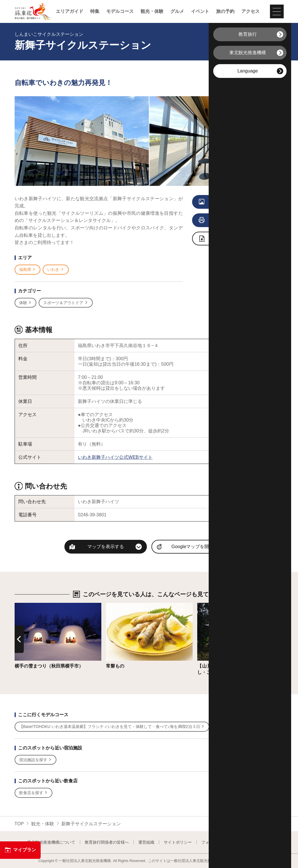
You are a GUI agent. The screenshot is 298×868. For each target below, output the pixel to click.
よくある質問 (259, 842)
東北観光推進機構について (51, 842)
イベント (200, 11)
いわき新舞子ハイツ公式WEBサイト (115, 457)
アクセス (250, 11)
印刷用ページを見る (231, 221)
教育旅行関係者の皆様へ (107, 842)
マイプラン (20, 850)
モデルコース (120, 11)
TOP (19, 824)
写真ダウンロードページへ (232, 239)
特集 (95, 11)
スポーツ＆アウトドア (66, 303)
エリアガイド (70, 11)
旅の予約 (225, 11)
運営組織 (146, 842)
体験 (26, 303)
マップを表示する (106, 547)
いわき (56, 270)
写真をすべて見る (230, 202)
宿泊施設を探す (36, 760)
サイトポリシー (178, 842)
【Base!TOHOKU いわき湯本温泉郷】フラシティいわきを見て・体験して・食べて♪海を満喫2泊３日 (112, 727)
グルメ (177, 11)
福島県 (28, 270)
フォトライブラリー (219, 842)
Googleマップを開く (193, 547)
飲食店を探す (34, 793)
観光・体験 (152, 11)
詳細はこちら (28, 606)
